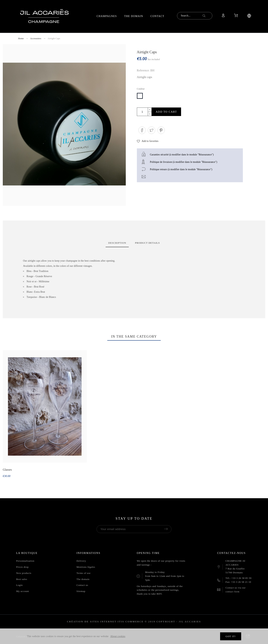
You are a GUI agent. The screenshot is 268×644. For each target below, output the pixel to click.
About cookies (118, 636)
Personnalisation (25, 561)
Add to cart (166, 112)
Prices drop (22, 567)
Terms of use (83, 573)
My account (23, 591)
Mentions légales (86, 567)
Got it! (231, 636)
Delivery (81, 561)
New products (24, 573)
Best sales (22, 579)
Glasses (7, 470)
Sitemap (81, 591)
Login (19, 585)
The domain (83, 579)
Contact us (82, 585)
